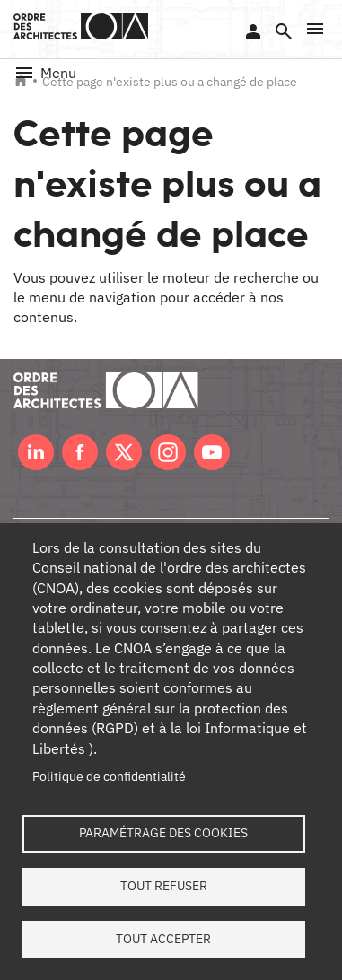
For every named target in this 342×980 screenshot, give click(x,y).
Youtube (212, 452)
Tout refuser (164, 886)
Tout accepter (163, 939)
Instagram (168, 452)
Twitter (124, 452)
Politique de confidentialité (109, 776)
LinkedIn (36, 452)
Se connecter (253, 31)
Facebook (80, 452)
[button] (315, 29)
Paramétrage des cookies (163, 833)
